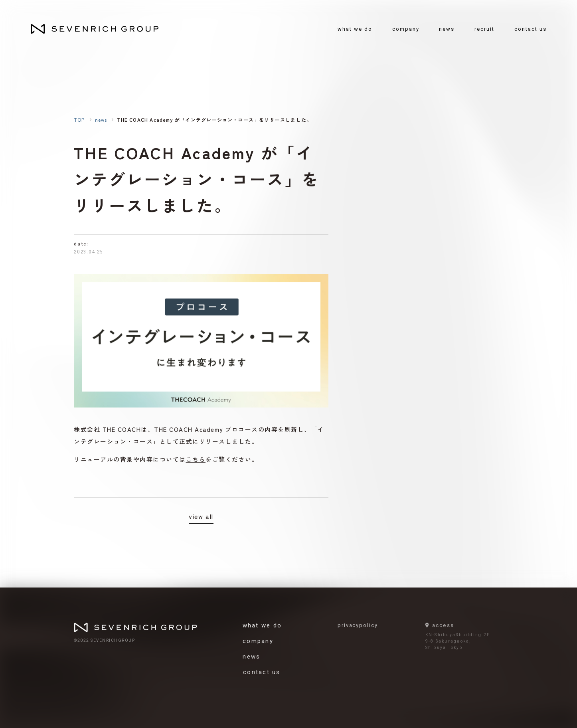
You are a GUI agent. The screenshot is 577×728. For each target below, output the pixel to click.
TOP (79, 120)
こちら (196, 459)
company (406, 29)
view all (201, 516)
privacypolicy (360, 625)
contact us (531, 29)
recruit (484, 29)
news (447, 29)
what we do (355, 29)
